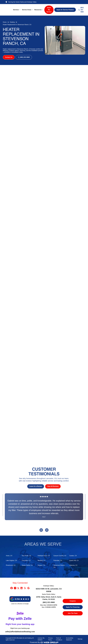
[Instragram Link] (15, 588)
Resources (38, 10)
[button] (17, 10)
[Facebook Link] (12, 588)
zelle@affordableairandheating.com (20, 632)
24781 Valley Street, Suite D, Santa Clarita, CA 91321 (49, 598)
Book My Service (49, 10)
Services (16, 10)
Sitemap (80, 639)
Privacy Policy (51, 639)
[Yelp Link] (25, 588)
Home (5, 22)
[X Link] (18, 588)
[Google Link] (28, 588)
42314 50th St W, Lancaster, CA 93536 (49, 590)
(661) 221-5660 (49, 602)
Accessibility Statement (70, 639)
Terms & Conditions (59, 639)
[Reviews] (44, 508)
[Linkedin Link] (21, 588)
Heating (12, 22)
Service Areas (27, 10)
